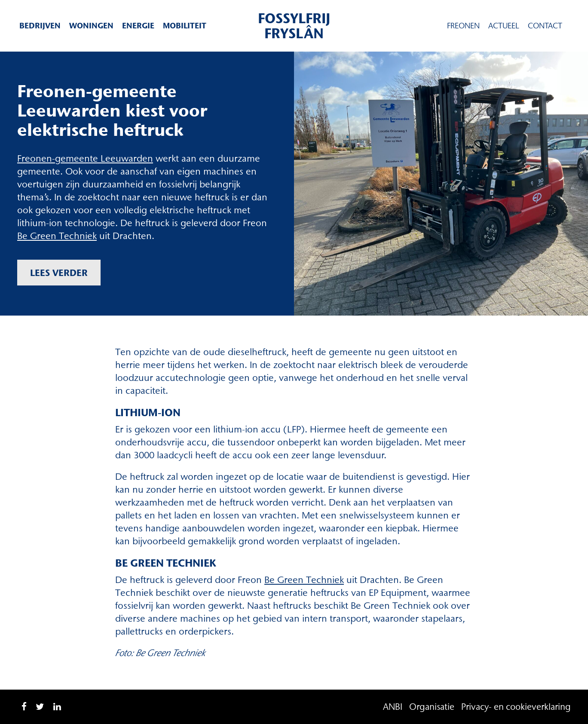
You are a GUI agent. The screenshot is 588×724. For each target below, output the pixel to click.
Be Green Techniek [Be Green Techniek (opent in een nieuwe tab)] (304, 580)
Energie (138, 26)
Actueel (504, 26)
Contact (545, 26)
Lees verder (59, 273)
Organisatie (432, 707)
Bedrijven (40, 26)
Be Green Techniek (57, 236)
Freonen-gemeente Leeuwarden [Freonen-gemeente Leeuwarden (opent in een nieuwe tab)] (85, 158)
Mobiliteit (185, 26)
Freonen (463, 26)
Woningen (91, 26)
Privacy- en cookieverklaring (516, 707)
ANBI (393, 707)
